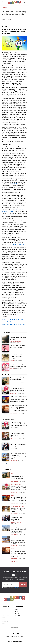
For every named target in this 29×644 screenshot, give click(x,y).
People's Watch (14, 403)
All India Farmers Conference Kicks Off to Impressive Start (18, 366)
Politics (4, 8)
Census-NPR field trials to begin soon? (13, 324)
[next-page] (6, 464)
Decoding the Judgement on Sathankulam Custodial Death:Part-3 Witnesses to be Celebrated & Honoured (19, 399)
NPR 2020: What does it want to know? (13, 319)
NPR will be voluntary (18, 244)
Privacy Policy (16, 587)
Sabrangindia (6, 18)
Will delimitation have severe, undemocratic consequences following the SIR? (19, 456)
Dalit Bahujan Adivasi (15, 341)
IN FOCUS (5, 375)
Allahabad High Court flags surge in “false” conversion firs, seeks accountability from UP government (19, 530)
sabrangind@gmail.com (16, 631)
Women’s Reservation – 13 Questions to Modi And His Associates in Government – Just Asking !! (18, 389)
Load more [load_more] (14, 561)
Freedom (12, 351)
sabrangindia (13, 383)
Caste (3, 384)
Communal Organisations (6, 439)
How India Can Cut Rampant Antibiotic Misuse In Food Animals (18, 357)
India (9, 8)
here (21, 235)
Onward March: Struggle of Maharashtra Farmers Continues (18, 347)
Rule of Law (14, 526)
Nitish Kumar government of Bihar (12, 211)
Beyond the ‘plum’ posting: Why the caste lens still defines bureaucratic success (19, 379)
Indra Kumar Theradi (15, 448)
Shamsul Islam (14, 439)
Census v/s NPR (6, 322)
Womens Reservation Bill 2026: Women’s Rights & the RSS (19, 435)
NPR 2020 (14, 184)
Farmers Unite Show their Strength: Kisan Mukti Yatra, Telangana (18, 338)
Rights (3, 403)
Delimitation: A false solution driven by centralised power (19, 445)
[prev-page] (3, 464)
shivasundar (13, 394)
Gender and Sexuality (5, 393)
